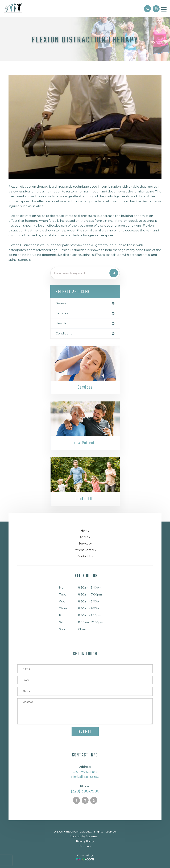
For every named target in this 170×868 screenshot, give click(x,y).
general (62, 303)
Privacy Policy (85, 841)
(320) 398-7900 (85, 791)
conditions (64, 333)
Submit (85, 732)
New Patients (85, 443)
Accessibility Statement (85, 837)
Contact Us (85, 499)
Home (85, 531)
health (61, 323)
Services (85, 387)
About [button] (85, 537)
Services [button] (85, 544)
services (62, 313)
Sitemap (85, 846)
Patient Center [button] (85, 550)
